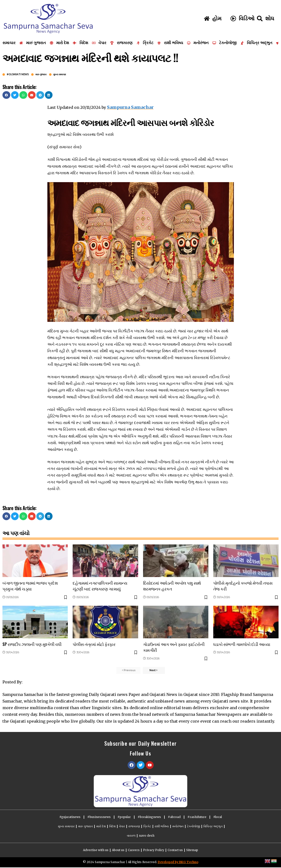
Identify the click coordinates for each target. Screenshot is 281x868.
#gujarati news (18, 75)
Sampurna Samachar (129, 107)
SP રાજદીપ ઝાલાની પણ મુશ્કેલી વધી (32, 643)
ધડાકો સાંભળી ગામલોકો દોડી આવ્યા (242, 643)
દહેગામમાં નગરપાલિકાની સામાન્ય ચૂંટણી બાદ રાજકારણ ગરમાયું (100, 585)
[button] (6, 95)
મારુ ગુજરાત (41, 75)
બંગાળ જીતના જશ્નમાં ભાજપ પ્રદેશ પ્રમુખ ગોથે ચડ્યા (30, 585)
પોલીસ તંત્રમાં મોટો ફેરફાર (94, 643)
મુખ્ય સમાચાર (60, 75)
